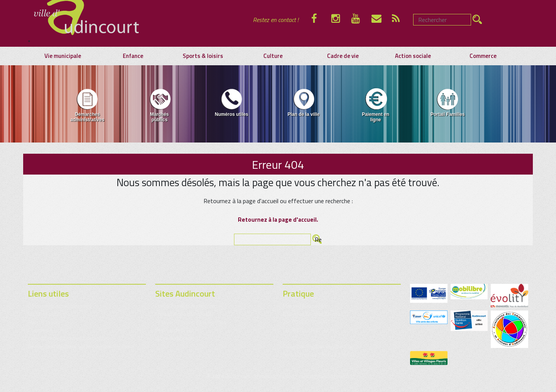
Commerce (483, 56)
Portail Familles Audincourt (186, 306)
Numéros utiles (231, 102)
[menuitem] (87, 107)
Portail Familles (448, 102)
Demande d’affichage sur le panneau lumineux (81, 346)
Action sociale (413, 56)
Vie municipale (63, 56)
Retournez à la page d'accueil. (278, 220)
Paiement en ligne (375, 105)
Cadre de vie (343, 56)
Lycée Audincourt (175, 338)
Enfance (133, 56)
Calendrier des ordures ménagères (69, 338)
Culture (273, 56)
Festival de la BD (174, 330)
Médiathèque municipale (184, 314)
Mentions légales (274, 376)
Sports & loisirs (203, 56)
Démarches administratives (87, 105)
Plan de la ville (304, 102)
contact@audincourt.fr (324, 376)
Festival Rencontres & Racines (191, 322)
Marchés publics (159, 105)
